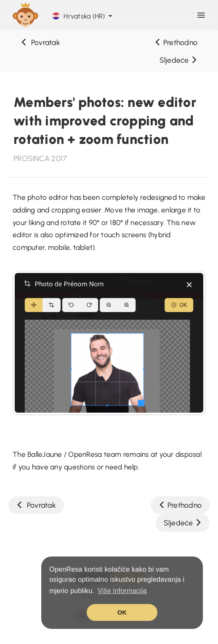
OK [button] (122, 612)
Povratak (40, 42)
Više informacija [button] (122, 591)
